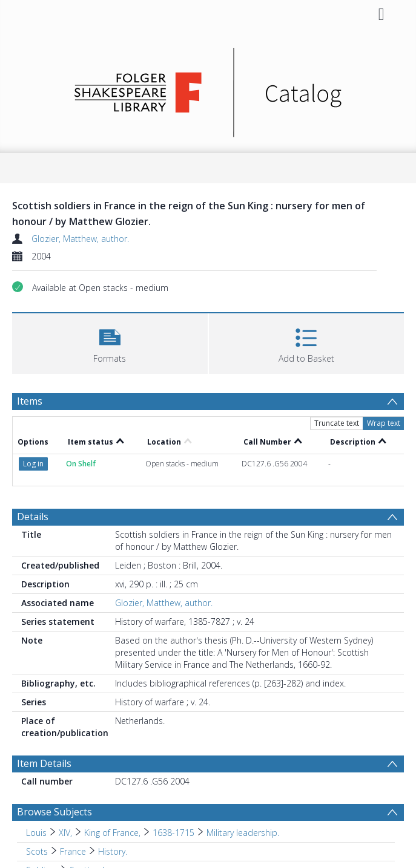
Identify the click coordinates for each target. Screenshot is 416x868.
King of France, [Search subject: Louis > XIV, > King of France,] (112, 833)
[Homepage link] (208, 89)
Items (30, 401)
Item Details (44, 763)
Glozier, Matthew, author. (80, 239)
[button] (110, 342)
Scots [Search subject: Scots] (37, 851)
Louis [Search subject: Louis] (36, 833)
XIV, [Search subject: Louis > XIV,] (65, 833)
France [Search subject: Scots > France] (73, 851)
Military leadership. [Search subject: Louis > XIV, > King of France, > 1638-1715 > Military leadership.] (243, 833)
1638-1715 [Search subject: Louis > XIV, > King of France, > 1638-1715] (173, 833)
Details (33, 517)
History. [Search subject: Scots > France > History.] (113, 851)
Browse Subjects (54, 812)
